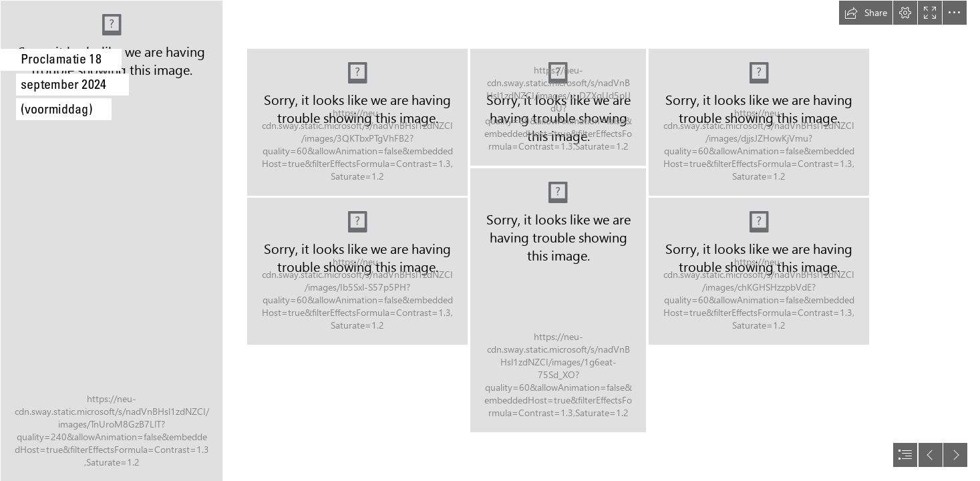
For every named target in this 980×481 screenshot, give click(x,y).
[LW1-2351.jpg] (759, 122)
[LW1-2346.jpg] (357, 271)
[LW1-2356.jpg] (759, 271)
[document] (490, 240)
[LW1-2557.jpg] (111, 240)
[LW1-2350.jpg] (558, 300)
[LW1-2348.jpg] (558, 107)
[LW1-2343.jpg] (357, 122)
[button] (866, 13)
